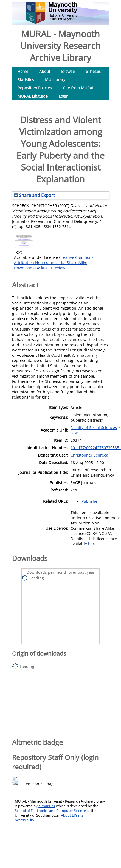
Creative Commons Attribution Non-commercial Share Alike (54, 260)
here (92, 544)
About (45, 71)
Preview (58, 268)
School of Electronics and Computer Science (50, 811)
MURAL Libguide (33, 96)
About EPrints (72, 815)
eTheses (93, 71)
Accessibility (25, 820)
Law (74, 433)
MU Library (55, 80)
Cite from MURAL (78, 88)
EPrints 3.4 (47, 806)
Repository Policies (35, 88)
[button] (15, 781)
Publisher (90, 501)
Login (64, 96)
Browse (68, 71)
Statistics (26, 80)
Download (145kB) (30, 268)
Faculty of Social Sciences (94, 428)
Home (23, 71)
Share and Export (34, 195)
